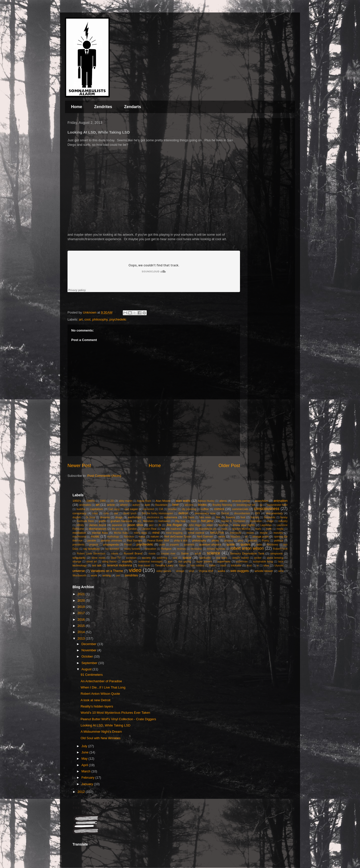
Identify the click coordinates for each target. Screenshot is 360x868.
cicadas (172, 509)
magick (190, 529)
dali (116, 513)
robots (115, 554)
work (94, 575)
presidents (78, 545)
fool (243, 517)
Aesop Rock (144, 501)
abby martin (125, 501)
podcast (252, 541)
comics (219, 509)
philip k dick (180, 541)
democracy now (205, 513)
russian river (168, 554)
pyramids (189, 545)
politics (279, 540)
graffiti (102, 521)
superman (242, 562)
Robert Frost (280, 549)
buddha (81, 509)
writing (106, 575)
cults (106, 513)
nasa (142, 536)
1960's (90, 501)
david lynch (130, 513)
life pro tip (117, 529)
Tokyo (182, 566)
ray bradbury (91, 549)
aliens (223, 501)
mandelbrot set (208, 529)
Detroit (225, 513)
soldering (162, 558)
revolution (196, 549)
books (202, 505)
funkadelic (270, 517)
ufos (266, 565)
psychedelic (118, 319)
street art (91, 562)
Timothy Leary (164, 565)
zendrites (131, 575)
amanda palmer (241, 501)
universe (79, 571)
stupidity (127, 561)
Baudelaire (161, 505)
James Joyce (98, 525)
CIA (161, 509)
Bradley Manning (222, 505)
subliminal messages (150, 562)
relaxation (151, 549)
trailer (212, 566)
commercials (240, 509)
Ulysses (279, 566)
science (214, 553)
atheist (124, 505)
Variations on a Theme (107, 571)
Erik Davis (189, 517)
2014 (82, 632)
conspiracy (79, 513)
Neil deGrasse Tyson (178, 536)
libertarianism (98, 529)
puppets (174, 545)
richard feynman (216, 549)
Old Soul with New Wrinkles (100, 738)
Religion (166, 549)
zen (118, 576)
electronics (153, 517)
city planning (189, 509)
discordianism (242, 513)
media (280, 529)
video (135, 570)
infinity (80, 525)
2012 (82, 792)
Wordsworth (79, 576)
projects (94, 545)
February (88, 778)
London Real (149, 529)
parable (92, 541)
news (222, 536)
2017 (82, 613)
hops (194, 521)
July (85, 746)
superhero (224, 561)
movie (264, 533)
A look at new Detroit (95, 700)
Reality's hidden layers (97, 706)
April (85, 765)
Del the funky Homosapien (157, 513)
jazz (151, 525)
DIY (258, 513)
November (89, 650)
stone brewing (275, 558)
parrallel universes (111, 541)
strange (77, 562)
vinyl (191, 571)
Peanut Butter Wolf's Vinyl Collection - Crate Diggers (118, 719)
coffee (205, 509)
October (88, 656)
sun (170, 561)
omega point (260, 536)
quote (231, 544)
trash (223, 566)
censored (149, 509)
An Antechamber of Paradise (101, 681)
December (89, 644)
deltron (183, 513)
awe (147, 505)
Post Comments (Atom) (104, 476)
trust (249, 566)
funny (284, 517)
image (270, 521)
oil (246, 537)
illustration (256, 521)
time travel (144, 566)
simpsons (276, 553)
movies (278, 533)
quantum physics (210, 544)
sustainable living (263, 562)
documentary (274, 513)
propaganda (111, 544)
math (269, 529)
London (132, 529)
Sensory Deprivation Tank (247, 553)
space (187, 558)
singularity (79, 558)
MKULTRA (217, 533)
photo (215, 540)
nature (155, 536)
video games (164, 571)
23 (112, 501)
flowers (230, 517)
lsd (163, 529)
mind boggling (174, 533)
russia (152, 554)
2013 (82, 638)
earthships (135, 517)
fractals (255, 517)
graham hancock (121, 521)
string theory (109, 562)
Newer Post (79, 466)
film (218, 517)
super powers (204, 562)
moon (250, 533)
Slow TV (116, 558)
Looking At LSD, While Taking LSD (105, 725)
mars (258, 529)
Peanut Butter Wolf (158, 541)
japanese (117, 525)
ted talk (97, 565)
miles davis (140, 533)
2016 (82, 619)
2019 (82, 607)
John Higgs (195, 525)
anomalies (85, 505)
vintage (180, 571)
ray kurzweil (112, 549)
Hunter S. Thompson (233, 521)
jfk (160, 525)
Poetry (265, 541)
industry (283, 521)
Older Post (229, 466)
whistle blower (264, 571)
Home (76, 107)
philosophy (100, 319)
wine (281, 571)
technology (80, 565)
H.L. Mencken (145, 521)
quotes (245, 544)
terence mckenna (119, 565)
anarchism (261, 501)
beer (175, 505)
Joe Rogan (174, 525)
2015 (82, 626)
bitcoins (189, 505)
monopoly (235, 533)
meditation (79, 533)
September (90, 663)
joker (210, 525)
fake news (205, 517)
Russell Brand (133, 553)
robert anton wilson (247, 548)
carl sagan (131, 509)
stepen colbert (241, 558)
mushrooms (79, 537)
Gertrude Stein (85, 521)
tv (258, 566)
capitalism (96, 509)
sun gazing (185, 562)
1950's (77, 501)
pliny (240, 541)
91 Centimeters (91, 675)
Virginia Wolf (206, 571)
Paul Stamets (134, 541)
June (85, 752)
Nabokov (129, 537)
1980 (103, 501)
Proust (128, 545)
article (111, 505)
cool (87, 319)
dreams (105, 517)
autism (136, 505)
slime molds (98, 558)
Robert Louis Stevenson (91, 554)
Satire (185, 553)
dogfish (77, 517)
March (86, 771)
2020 (82, 601)
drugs (119, 517)
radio (259, 545)
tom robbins (197, 566)
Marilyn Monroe (241, 529)
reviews (181, 549)
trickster (236, 565)
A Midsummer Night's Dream (101, 732)
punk (162, 545)
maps (224, 529)
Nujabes (235, 537)
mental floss (100, 533)
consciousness (266, 509)
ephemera (171, 517)
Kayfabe (223, 525)
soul (175, 558)
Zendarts (132, 107)
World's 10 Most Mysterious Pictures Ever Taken (115, 713)
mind (156, 533)
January (88, 784)
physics (229, 541)
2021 (82, 594)
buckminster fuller (277, 505)
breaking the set (246, 505)
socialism (131, 558)
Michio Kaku (121, 533)
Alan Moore (163, 501)
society (146, 558)
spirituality (205, 558)
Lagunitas (266, 525)
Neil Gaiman (205, 536)
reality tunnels (132, 549)
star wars (222, 558)
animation (280, 501)
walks (221, 571)
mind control (196, 533)
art (81, 319)
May (85, 759)
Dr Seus (90, 517)
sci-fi (198, 553)
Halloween (165, 521)
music (95, 536)
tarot (281, 562)
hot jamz (207, 521)
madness (176, 529)
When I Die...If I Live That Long (103, 687)
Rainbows (272, 545)
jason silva (135, 525)
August (87, 669)
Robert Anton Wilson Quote (100, 694)
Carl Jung (114, 509)
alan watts (183, 501)
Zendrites (103, 107)
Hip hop (180, 521)
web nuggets (240, 571)
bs (261, 505)
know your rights (244, 525)
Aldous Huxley (206, 501)
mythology (113, 537)
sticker (258, 558)
